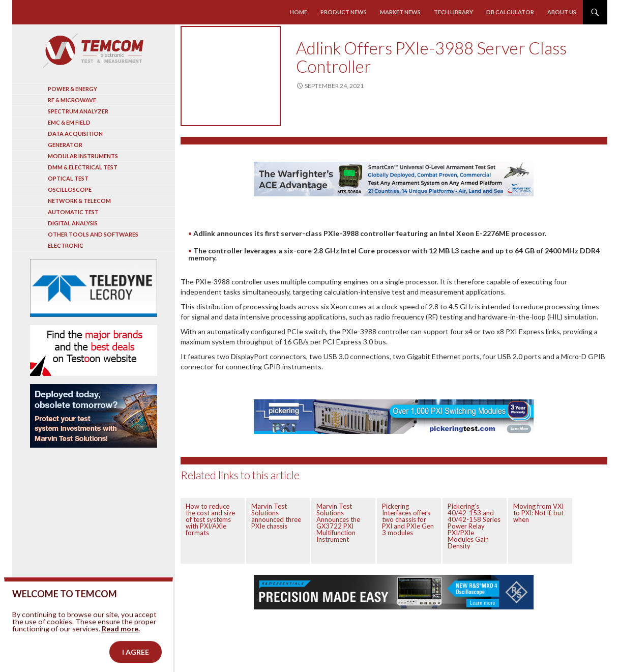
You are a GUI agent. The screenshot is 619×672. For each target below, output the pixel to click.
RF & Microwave (72, 100)
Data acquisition (75, 134)
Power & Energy (72, 89)
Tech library (453, 12)
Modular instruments (83, 156)
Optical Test (68, 178)
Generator (65, 145)
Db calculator (510, 12)
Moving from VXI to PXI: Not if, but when (538, 513)
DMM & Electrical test (83, 167)
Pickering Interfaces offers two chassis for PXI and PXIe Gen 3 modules (408, 519)
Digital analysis (73, 223)
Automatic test (73, 212)
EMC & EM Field (69, 122)
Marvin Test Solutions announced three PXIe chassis (276, 516)
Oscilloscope (70, 189)
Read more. (121, 642)
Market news (400, 12)
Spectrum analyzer (78, 111)
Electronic (66, 245)
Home (299, 12)
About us (562, 12)
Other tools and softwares (93, 234)
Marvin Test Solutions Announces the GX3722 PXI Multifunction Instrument (338, 523)
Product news (344, 12)
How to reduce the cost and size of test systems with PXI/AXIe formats (210, 519)
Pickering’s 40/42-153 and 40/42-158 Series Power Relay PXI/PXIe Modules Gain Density (474, 526)
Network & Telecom (79, 201)
